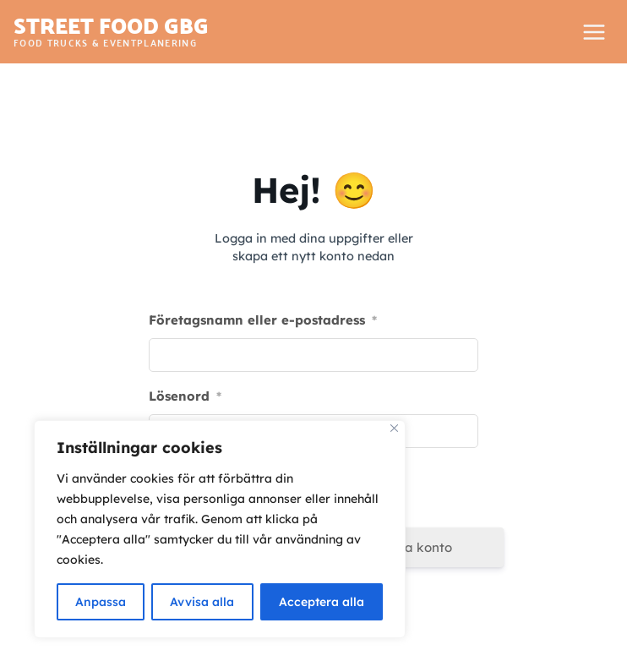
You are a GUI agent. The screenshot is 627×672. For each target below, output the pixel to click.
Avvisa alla (202, 602)
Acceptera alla (322, 602)
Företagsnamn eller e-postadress (263, 320)
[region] (220, 529)
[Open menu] (594, 32)
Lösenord (185, 396)
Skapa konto (413, 547)
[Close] (394, 428)
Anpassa (101, 602)
